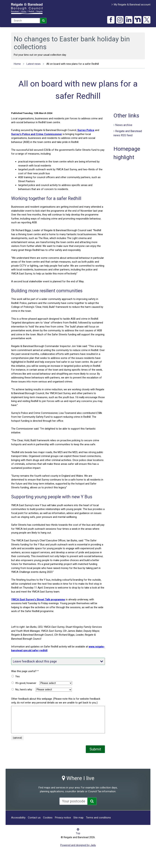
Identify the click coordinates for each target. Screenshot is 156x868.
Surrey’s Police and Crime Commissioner (37, 134)
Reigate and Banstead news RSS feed (128, 133)
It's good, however (26, 683)
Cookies (48, 818)
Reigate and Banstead (27, 9)
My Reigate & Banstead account (132, 5)
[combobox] (26, 21)
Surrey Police (86, 130)
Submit (95, 749)
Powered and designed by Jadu (78, 845)
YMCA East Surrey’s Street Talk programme (38, 599)
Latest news (34, 64)
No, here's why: (24, 690)
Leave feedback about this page (58, 661)
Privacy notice (63, 818)
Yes (18, 676)
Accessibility (18, 818)
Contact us (34, 818)
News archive (124, 125)
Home (17, 64)
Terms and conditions (98, 818)
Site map (78, 818)
